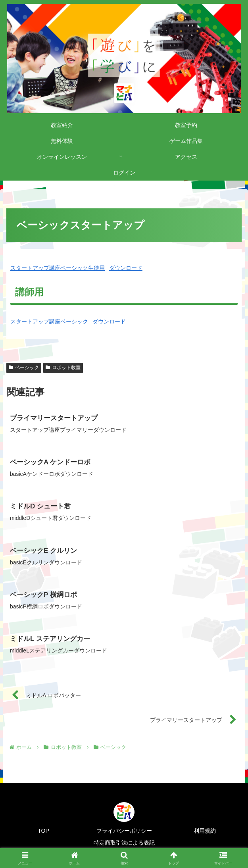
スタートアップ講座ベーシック (49, 321)
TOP (43, 831)
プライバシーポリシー (124, 831)
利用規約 (205, 831)
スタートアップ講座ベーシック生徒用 (58, 268)
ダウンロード (126, 268)
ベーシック (24, 368)
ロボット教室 (63, 368)
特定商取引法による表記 (124, 843)
